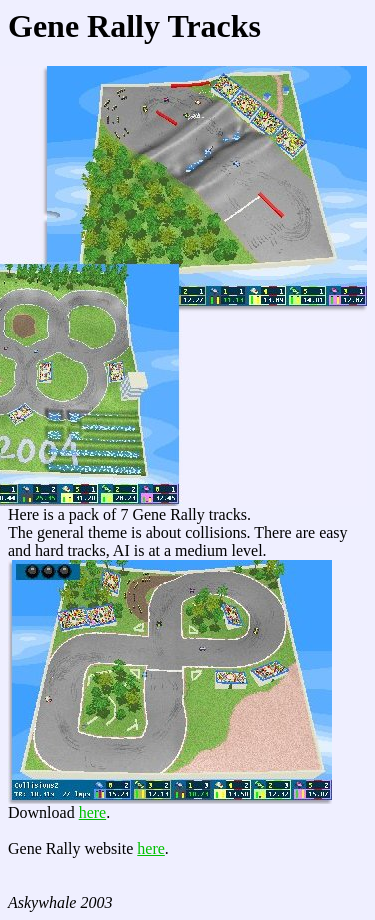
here (93, 812)
